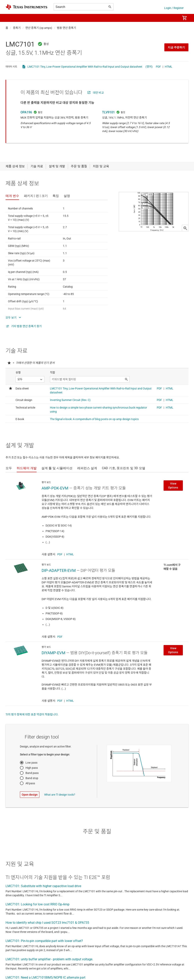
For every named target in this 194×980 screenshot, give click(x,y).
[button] (10, 18)
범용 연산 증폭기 (66, 28)
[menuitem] (173, 18)
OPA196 (26, 112)
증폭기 (17, 28)
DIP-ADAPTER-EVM (59, 570)
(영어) (149, 67)
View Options (173, 486)
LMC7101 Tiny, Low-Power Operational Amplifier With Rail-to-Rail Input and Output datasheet (85, 67)
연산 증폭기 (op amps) (39, 28)
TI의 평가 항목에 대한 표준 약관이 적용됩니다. (32, 714)
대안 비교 (98, 93)
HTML (169, 67)
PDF (158, 67)
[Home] (26, 7)
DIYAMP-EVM (53, 653)
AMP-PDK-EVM (55, 488)
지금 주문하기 (176, 47)
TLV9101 (108, 112)
